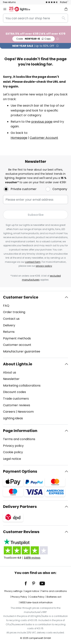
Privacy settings (13, 591)
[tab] (35, 324)
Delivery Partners (20, 507)
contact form (33, 262)
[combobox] (35, 18)
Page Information (20, 431)
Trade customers (16, 399)
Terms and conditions (19, 439)
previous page (42, 122)
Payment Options (20, 471)
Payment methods (17, 338)
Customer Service (21, 297)
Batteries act (54, 597)
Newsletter (11, 379)
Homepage (19, 138)
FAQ (6, 306)
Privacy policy (13, 446)
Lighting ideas (13, 418)
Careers (9, 412)
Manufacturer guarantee (22, 351)
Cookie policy (13, 452)
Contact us (11, 319)
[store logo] (22, 9)
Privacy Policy (19, 597)
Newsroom (26, 412)
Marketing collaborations (22, 386)
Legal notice (12, 459)
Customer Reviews (21, 532)
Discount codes (14, 392)
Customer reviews (17, 405)
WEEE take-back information (36, 602)
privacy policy (44, 266)
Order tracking (14, 312)
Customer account (17, 345)
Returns (9, 332)
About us (10, 372)
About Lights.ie (18, 364)
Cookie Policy (37, 597)
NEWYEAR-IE (34, 39)
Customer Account (44, 138)
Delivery (9, 325)
